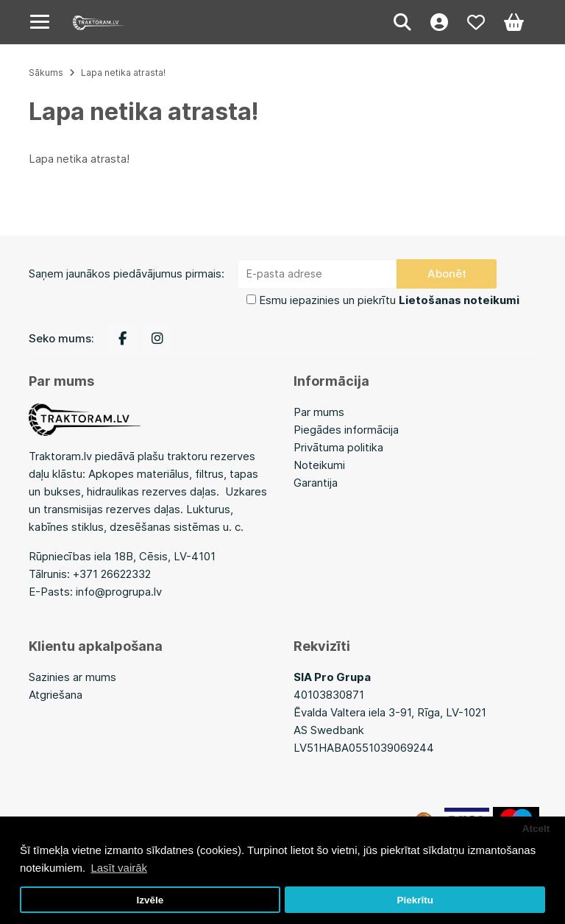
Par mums (319, 412)
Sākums (46, 73)
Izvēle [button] (150, 900)
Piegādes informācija (346, 430)
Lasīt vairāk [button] (119, 868)
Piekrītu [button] (415, 900)
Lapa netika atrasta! (123, 73)
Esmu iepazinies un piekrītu (389, 300)
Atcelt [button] (536, 829)
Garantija (316, 483)
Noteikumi (319, 465)
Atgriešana (56, 695)
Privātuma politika (338, 447)
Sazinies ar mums (72, 677)
